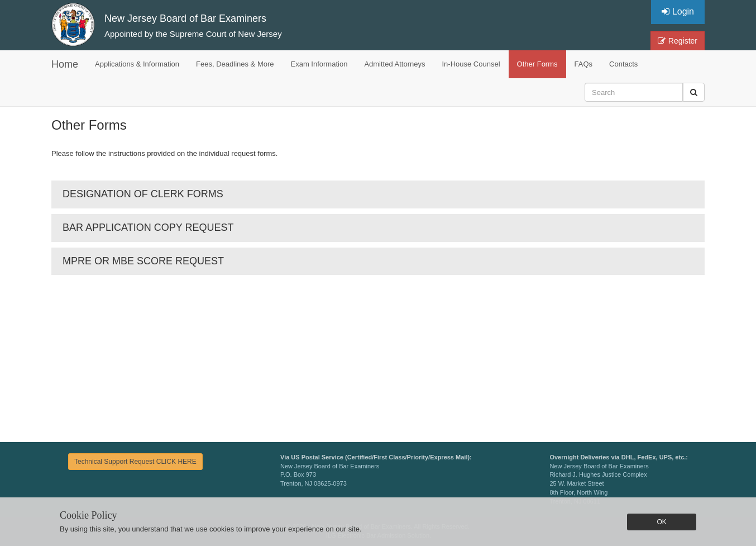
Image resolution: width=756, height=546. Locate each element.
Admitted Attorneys (394, 64)
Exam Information (319, 64)
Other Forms (537, 64)
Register (678, 41)
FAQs (584, 64)
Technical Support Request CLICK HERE (135, 462)
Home (65, 64)
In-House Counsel (471, 64)
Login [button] (678, 11)
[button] (694, 92)
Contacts (623, 64)
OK (661, 522)
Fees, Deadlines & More (235, 64)
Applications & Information (137, 64)
